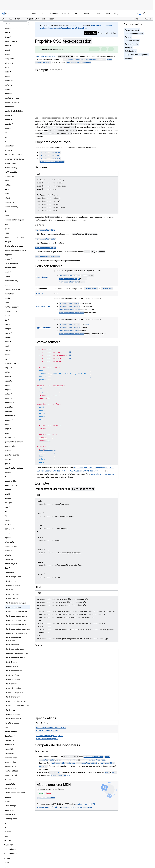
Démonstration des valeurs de (65, 489)
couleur (88, 324)
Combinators (8, 845)
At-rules (7, 858)
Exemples (129, 48)
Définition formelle (132, 41)
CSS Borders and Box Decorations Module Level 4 (94, 468)
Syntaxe (128, 37)
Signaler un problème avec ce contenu (77, 807)
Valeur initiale (42, 277)
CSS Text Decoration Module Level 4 (52, 471)
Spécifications (130, 51)
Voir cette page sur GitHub (47, 807)
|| (70, 352)
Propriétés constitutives (134, 34)
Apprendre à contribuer (46, 798)
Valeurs (39, 225)
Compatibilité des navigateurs (136, 55)
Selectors (7, 840)
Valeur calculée (43, 307)
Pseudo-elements (10, 854)
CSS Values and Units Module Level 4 (85, 471)
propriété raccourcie (45, 56)
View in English (90, 33)
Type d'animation (44, 328)
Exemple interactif (132, 30)
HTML (39, 587)
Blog (116, 13)
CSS (55, 56)
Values (6, 862)
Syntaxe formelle (132, 44)
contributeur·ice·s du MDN (85, 804)
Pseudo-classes (10, 849)
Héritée (39, 294)
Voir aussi (129, 58)
